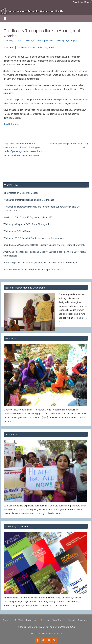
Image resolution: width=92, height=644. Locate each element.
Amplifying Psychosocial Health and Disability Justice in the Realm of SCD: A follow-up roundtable (45, 254)
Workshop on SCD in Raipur (17, 231)
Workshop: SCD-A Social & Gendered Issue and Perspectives (34, 238)
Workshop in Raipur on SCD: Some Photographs (27, 224)
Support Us (83, 620)
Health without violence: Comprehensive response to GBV (32, 270)
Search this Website (82, 2)
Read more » (54, 513)
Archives (28, 41)
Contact (71, 620)
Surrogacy (73, 41)
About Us (7, 620)
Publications (32, 620)
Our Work (19, 620)
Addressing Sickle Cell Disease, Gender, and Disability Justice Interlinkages (40, 263)
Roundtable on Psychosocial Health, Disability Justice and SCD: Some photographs (44, 245)
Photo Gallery (58, 620)
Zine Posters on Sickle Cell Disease (21, 193)
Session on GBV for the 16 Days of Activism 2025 (28, 217)
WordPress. (58, 633)
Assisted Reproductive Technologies (50, 41)
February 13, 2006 (13, 41)
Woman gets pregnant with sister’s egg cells (69, 146)
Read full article (11, 124)
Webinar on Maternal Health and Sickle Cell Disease (29, 200)
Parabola (45, 633)
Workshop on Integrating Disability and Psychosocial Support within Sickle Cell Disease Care (42, 209)
